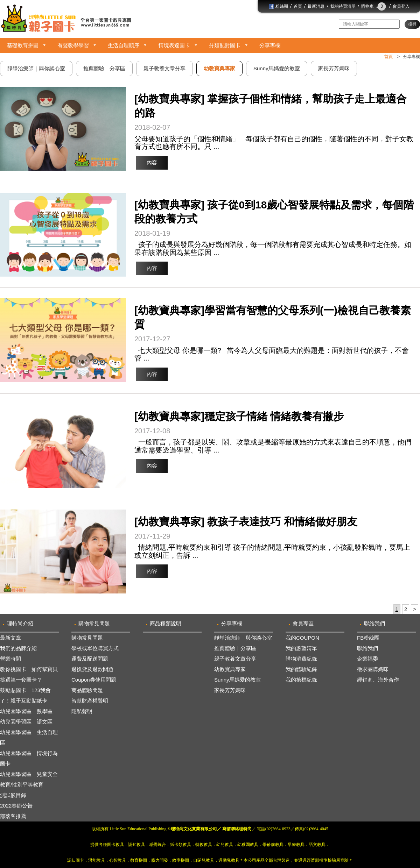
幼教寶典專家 (230, 669)
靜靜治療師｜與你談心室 (243, 638)
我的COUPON (302, 638)
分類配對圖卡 (225, 45)
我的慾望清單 (301, 648)
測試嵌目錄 (13, 795)
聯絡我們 (374, 623)
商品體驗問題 (87, 690)
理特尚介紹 (20, 623)
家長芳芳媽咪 (230, 690)
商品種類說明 (166, 623)
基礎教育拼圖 (23, 45)
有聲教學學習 (73, 45)
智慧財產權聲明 (90, 701)
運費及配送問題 (90, 659)
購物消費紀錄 (301, 659)
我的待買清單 (343, 6)
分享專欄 (270, 45)
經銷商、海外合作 (378, 680)
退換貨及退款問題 (92, 669)
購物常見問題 (94, 623)
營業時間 (10, 659)
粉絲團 (278, 6)
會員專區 (303, 623)
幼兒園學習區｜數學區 (26, 711)
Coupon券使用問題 (94, 680)
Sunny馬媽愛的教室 (237, 680)
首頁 (298, 6)
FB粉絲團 (368, 638)
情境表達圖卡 (174, 45)
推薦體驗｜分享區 (235, 648)
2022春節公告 (16, 806)
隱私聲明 (82, 711)
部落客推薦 (13, 816)
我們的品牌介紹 (18, 648)
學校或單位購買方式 (95, 648)
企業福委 (367, 659)
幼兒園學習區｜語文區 (26, 722)
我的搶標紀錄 (301, 680)
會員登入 (401, 6)
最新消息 (316, 6)
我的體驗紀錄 (301, 669)
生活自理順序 (124, 45)
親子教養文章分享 (235, 659)
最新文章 (10, 638)
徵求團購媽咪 (373, 669)
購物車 (374, 6)
